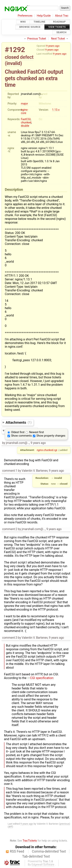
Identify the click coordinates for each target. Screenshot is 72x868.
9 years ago (53, 46)
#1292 (15, 50)
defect (27, 57)
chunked (26, 123)
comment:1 (10, 471)
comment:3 (10, 638)
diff (10, 827)
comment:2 (10, 529)
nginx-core (25, 111)
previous (65, 824)
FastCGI (26, 119)
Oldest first (18, 432)
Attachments (19, 422)
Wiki (23, 22)
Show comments (22, 436)
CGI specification (40, 678)
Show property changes (51, 436)
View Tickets (57, 27)
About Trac (62, 16)
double (25, 126)
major (24, 104)
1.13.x (56, 110)
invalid (13, 63)
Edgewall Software (43, 865)
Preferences (25, 16)
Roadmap (60, 22)
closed (12, 57)
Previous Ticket (37, 39)
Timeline (39, 22)
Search (61, 32)
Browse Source (30, 27)
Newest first (37, 432)
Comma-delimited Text (49, 851)
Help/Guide (44, 16)
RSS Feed (17, 851)
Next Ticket (58, 39)
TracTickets (30, 841)
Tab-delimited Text (36, 856)
